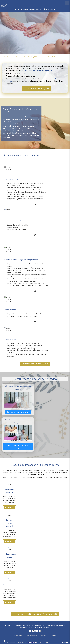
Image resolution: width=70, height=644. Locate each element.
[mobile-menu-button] (67, 3)
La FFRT (46, 642)
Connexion (64, 642)
